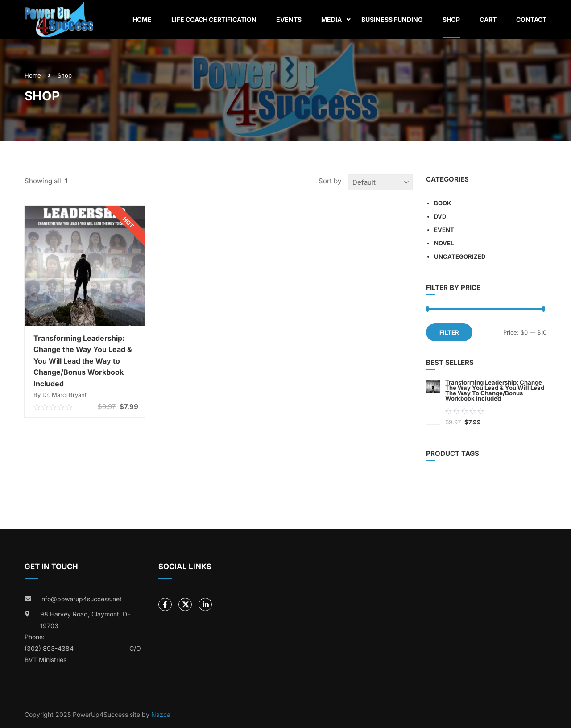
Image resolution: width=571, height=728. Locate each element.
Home (142, 19)
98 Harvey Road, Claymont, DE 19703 (85, 620)
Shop (451, 19)
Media (331, 19)
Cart (488, 19)
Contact (531, 19)
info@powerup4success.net (81, 599)
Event (444, 230)
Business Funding (392, 19)
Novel (444, 243)
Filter (449, 332)
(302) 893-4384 (49, 648)
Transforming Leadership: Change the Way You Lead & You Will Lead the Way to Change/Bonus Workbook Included (83, 361)
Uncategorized (460, 256)
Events (289, 19)
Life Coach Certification (214, 19)
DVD (440, 216)
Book (443, 203)
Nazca (161, 714)
